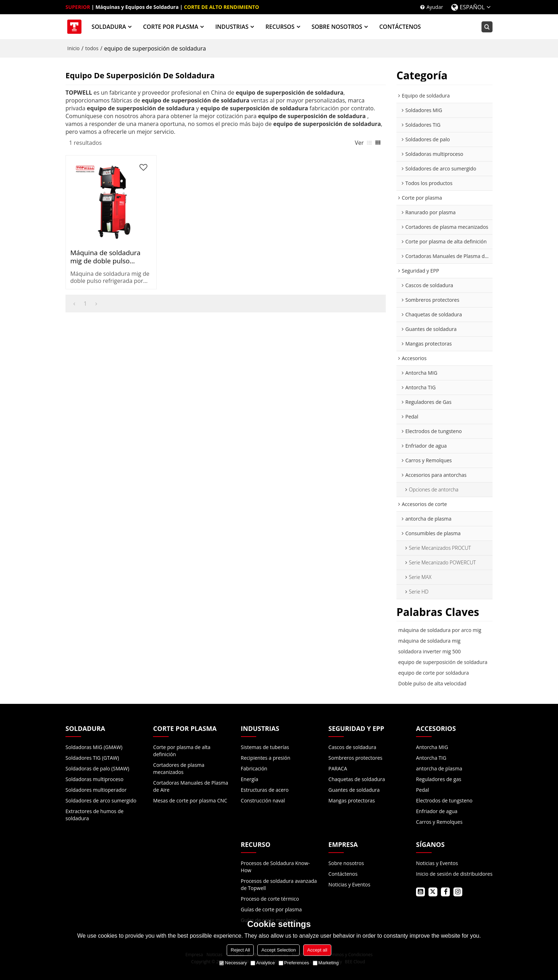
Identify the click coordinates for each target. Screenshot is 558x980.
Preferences (294, 963)
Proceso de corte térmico (270, 898)
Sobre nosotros (346, 863)
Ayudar (435, 7)
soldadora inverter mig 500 (430, 651)
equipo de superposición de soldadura (443, 662)
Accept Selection (278, 950)
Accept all (317, 950)
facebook (445, 892)
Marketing (326, 963)
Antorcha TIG (431, 757)
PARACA (338, 768)
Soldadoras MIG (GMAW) (94, 747)
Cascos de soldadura (352, 747)
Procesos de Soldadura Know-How (275, 866)
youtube (420, 892)
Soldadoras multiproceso (94, 779)
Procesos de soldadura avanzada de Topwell (279, 884)
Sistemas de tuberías (265, 747)
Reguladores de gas (439, 779)
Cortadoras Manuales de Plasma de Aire (191, 786)
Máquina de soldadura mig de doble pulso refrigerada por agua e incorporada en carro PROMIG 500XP (103, 243)
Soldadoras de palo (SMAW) (97, 768)
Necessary (233, 963)
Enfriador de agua (437, 811)
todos (92, 48)
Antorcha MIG (432, 747)
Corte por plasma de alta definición (182, 750)
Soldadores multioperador (96, 789)
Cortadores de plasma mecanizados (179, 768)
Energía (250, 779)
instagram (458, 892)
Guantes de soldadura (354, 789)
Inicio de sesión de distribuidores (454, 873)
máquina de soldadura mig (429, 641)
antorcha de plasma (439, 768)
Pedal (422, 789)
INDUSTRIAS (232, 27)
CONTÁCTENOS (400, 27)
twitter (433, 892)
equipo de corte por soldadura (434, 673)
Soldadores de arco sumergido (101, 800)
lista (369, 142)
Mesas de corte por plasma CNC (190, 800)
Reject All (240, 950)
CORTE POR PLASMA (171, 27)
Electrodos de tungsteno (444, 800)
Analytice (263, 963)
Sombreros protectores (356, 757)
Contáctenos (343, 873)
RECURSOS (280, 27)
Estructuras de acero (265, 789)
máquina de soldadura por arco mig (440, 630)
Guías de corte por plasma (271, 909)
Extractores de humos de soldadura (94, 814)
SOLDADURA (109, 27)
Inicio (73, 48)
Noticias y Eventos (349, 884)
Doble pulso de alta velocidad (432, 683)
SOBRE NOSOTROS (337, 27)
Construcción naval (263, 800)
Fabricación (254, 768)
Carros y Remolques (439, 821)
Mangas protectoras (352, 800)
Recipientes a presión (266, 757)
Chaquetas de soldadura (357, 779)
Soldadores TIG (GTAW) (92, 757)
